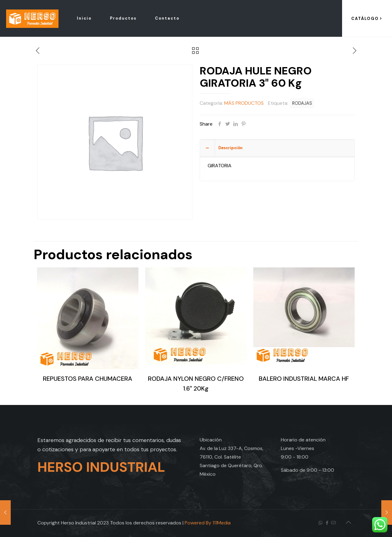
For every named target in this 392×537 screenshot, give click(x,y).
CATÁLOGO (367, 19)
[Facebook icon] (327, 523)
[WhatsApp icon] (320, 523)
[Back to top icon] (348, 522)
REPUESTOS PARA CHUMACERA (88, 379)
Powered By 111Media (208, 523)
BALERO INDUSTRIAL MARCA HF (304, 379)
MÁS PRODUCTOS (244, 103)
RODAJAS (302, 103)
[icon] (333, 523)
